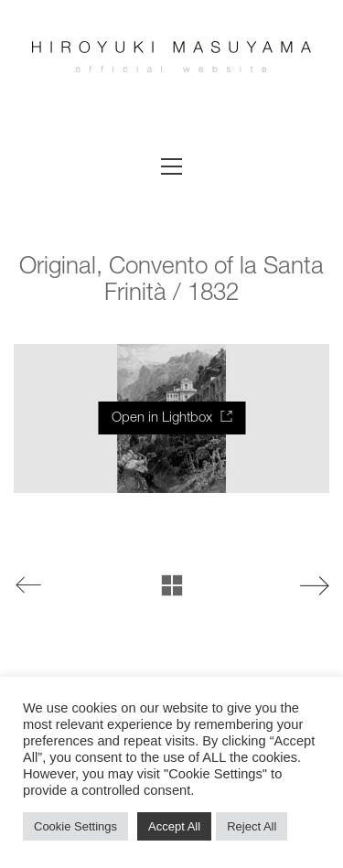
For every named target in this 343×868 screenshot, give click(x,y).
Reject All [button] (252, 826)
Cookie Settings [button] (75, 826)
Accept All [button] (174, 826)
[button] (171, 166)
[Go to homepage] (171, 69)
